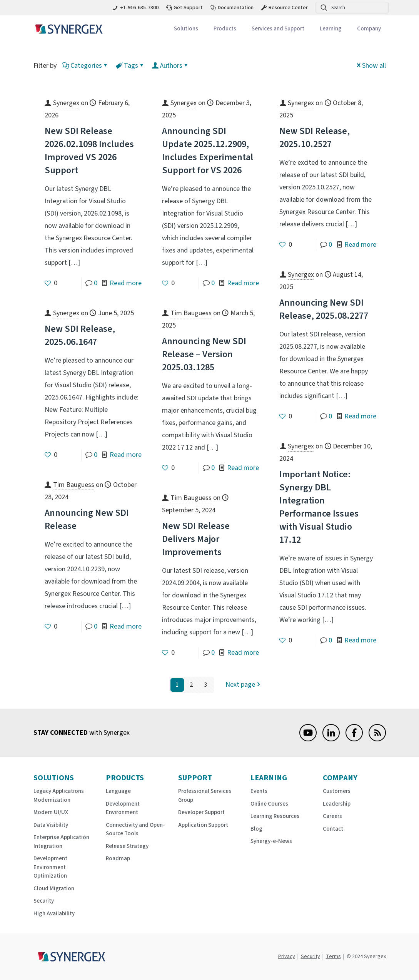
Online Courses (269, 804)
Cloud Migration (54, 889)
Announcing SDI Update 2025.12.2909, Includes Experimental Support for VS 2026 (208, 151)
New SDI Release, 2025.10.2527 (315, 138)
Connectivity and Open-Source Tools (135, 829)
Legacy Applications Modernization (59, 796)
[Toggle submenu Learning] (331, 29)
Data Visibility (51, 825)
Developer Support (201, 812)
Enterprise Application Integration (61, 842)
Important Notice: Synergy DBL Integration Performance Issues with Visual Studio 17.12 (319, 507)
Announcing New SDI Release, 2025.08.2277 (324, 309)
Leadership (337, 804)
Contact (333, 829)
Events (259, 791)
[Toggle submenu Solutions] (186, 29)
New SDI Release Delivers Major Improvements (196, 539)
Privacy (287, 957)
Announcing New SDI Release (87, 519)
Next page (244, 685)
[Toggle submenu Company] (369, 29)
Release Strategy (127, 846)
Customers (337, 791)
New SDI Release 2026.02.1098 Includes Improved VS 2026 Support (89, 151)
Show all (371, 66)
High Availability (54, 914)
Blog (256, 829)
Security (44, 901)
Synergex (66, 103)
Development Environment (123, 808)
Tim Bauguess (191, 313)
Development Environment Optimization (50, 867)
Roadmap (118, 859)
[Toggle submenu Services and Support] (278, 29)
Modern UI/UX (51, 812)
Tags (130, 66)
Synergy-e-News (271, 841)
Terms (333, 957)
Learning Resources (275, 816)
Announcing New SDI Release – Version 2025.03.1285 (204, 354)
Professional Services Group (205, 796)
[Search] (352, 8)
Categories (86, 66)
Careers (332, 816)
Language (118, 791)
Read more (126, 283)
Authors (171, 66)
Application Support (203, 825)
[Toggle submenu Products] (225, 29)
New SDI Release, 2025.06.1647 (80, 335)
